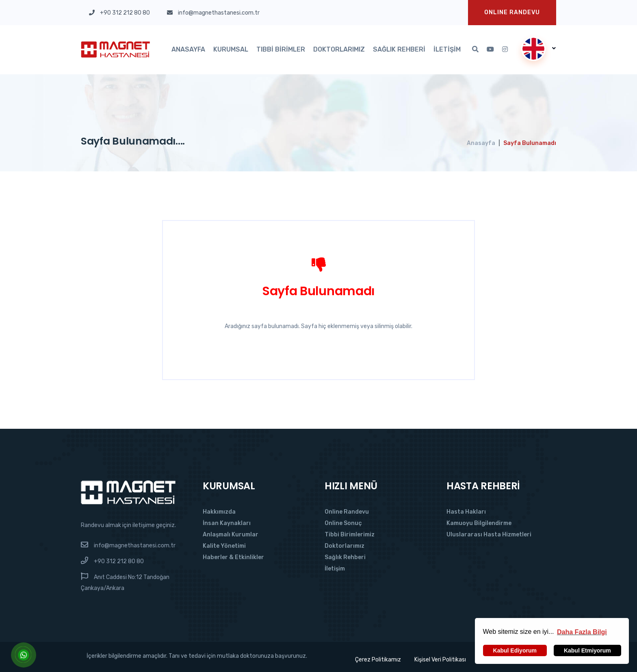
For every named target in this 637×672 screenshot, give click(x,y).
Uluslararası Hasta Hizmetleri (489, 535)
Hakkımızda (219, 512)
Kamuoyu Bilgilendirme (479, 523)
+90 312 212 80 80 (119, 561)
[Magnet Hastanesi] (128, 492)
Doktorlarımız (339, 49)
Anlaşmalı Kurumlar (231, 535)
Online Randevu (347, 512)
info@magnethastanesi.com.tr (135, 546)
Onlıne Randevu (512, 12)
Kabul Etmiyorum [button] (587, 650)
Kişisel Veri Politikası (440, 660)
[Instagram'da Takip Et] (505, 50)
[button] (582, 632)
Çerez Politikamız (377, 660)
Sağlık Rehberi (399, 49)
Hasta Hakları (466, 512)
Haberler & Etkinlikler (233, 557)
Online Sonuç (343, 523)
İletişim (447, 49)
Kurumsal (231, 49)
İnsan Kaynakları (227, 523)
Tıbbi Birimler (281, 49)
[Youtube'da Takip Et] (490, 50)
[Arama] (475, 50)
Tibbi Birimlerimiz (350, 535)
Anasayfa (188, 49)
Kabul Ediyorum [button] (515, 650)
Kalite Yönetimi (224, 546)
